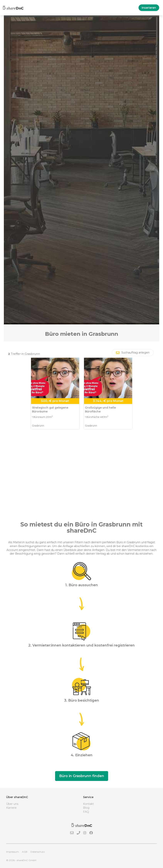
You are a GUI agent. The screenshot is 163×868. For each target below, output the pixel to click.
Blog (86, 808)
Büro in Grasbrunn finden (82, 776)
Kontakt (88, 804)
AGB (25, 852)
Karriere (11, 808)
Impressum (13, 852)
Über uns (12, 804)
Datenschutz (38, 852)
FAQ (86, 812)
